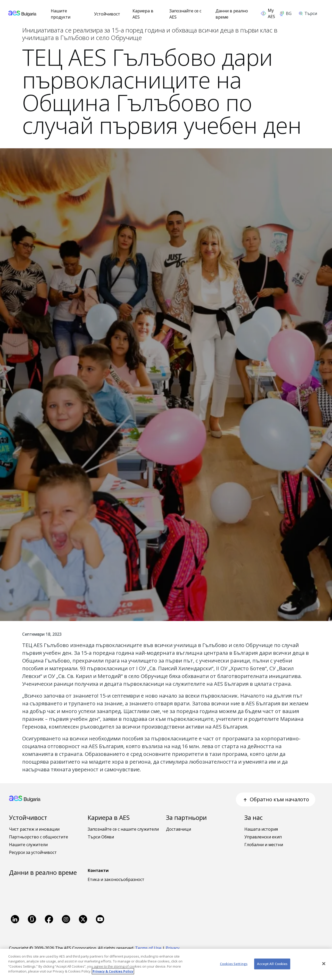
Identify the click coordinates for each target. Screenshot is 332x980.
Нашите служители (28, 845)
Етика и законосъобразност (116, 879)
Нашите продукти (61, 14)
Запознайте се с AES (185, 14)
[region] (166, 964)
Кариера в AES (143, 14)
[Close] (324, 964)
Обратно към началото (276, 799)
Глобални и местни (264, 845)
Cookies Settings (234, 964)
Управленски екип (263, 837)
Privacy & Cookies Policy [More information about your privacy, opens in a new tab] (113, 971)
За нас (254, 817)
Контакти (98, 870)
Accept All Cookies (272, 964)
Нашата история (261, 829)
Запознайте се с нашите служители (123, 829)
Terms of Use (148, 948)
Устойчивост (107, 14)
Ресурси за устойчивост (33, 852)
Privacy (173, 948)
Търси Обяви (101, 837)
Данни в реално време (232, 14)
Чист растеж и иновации (34, 829)
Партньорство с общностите (39, 837)
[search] (310, 13)
